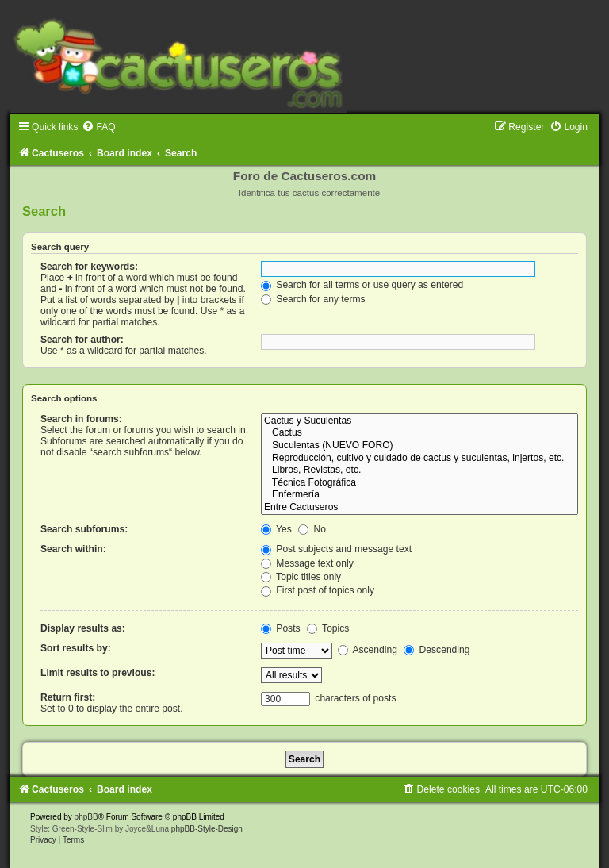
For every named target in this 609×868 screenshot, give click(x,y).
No (312, 529)
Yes (276, 529)
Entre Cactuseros (419, 508)
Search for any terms (313, 299)
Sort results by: (76, 648)
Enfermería (419, 495)
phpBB (86, 817)
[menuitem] (98, 127)
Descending (437, 650)
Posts (281, 628)
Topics (328, 628)
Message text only (307, 563)
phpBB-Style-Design (207, 829)
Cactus (419, 433)
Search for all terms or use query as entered (362, 285)
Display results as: (83, 628)
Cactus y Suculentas (419, 421)
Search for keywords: (89, 267)
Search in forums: (81, 419)
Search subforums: (84, 529)
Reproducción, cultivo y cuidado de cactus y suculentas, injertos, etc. (419, 459)
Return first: (68, 697)
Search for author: (82, 340)
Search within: (73, 549)
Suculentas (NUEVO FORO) (419, 446)
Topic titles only (301, 577)
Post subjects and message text (336, 549)
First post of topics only (318, 590)
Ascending (368, 650)
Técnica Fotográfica (419, 483)
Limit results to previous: (98, 673)
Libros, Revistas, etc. (419, 470)
